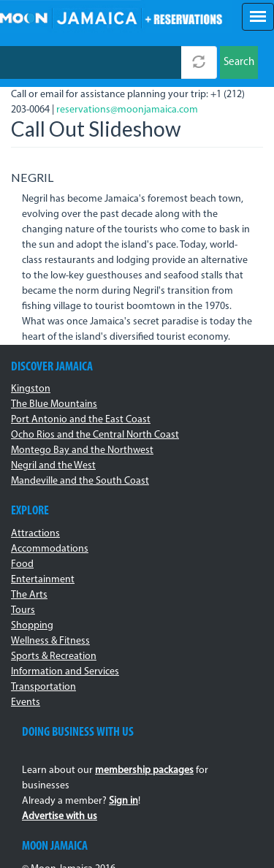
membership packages (144, 770)
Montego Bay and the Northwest (82, 450)
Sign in (123, 801)
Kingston (31, 389)
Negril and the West (53, 466)
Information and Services (65, 672)
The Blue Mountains (54, 404)
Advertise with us (60, 816)
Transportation (43, 687)
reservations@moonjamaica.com (127, 110)
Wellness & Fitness (50, 641)
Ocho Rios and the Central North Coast (95, 435)
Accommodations (50, 549)
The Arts (29, 595)
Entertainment (43, 580)
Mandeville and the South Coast (80, 481)
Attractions (35, 534)
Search (239, 62)
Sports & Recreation (54, 656)
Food (22, 564)
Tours (23, 610)
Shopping (32, 626)
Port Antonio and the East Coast (81, 420)
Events (26, 703)
